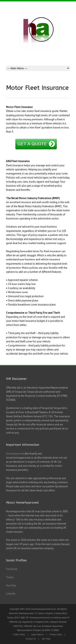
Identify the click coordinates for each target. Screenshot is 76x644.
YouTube (11, 585)
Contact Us (31, 639)
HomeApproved (15, 454)
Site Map (46, 639)
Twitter (10, 577)
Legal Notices (37, 634)
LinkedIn (11, 594)
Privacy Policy (56, 634)
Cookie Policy (19, 634)
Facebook (12, 569)
